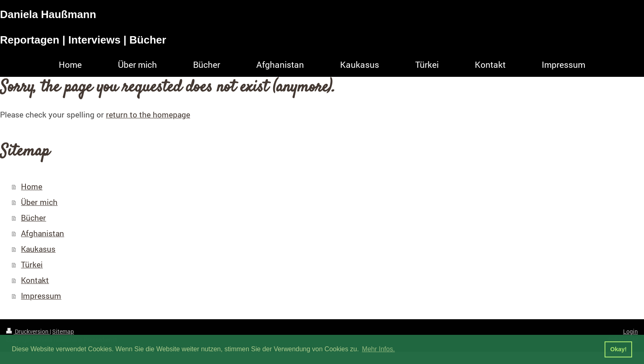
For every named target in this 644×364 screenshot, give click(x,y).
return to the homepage (148, 114)
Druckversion (28, 331)
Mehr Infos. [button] (378, 349)
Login (630, 331)
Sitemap (63, 331)
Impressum (41, 296)
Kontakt (35, 280)
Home (32, 186)
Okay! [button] (619, 349)
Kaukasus (38, 249)
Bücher (33, 218)
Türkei (32, 264)
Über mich (39, 202)
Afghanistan (43, 233)
